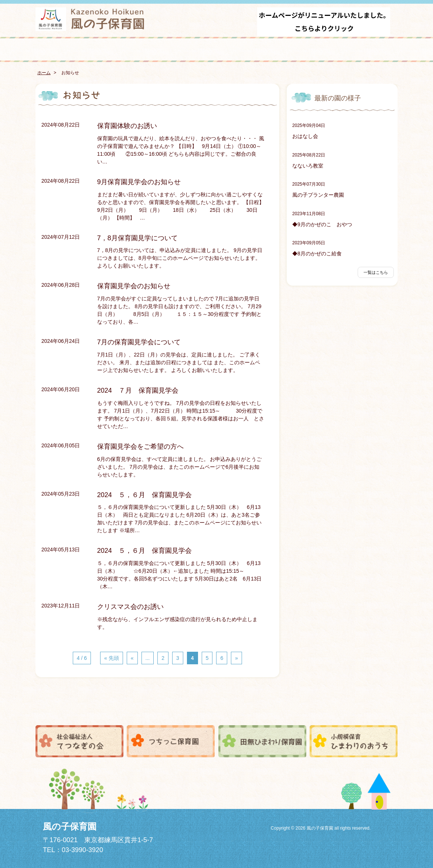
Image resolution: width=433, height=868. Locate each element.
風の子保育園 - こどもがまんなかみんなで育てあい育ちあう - (91, 19)
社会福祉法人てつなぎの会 (79, 741)
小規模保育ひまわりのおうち (354, 741)
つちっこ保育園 (171, 741)
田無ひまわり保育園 (262, 741)
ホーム (44, 73)
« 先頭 (112, 658)
